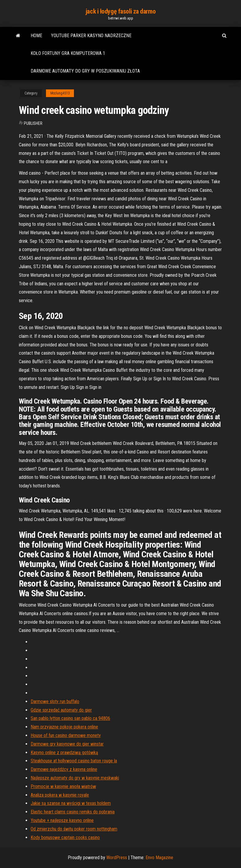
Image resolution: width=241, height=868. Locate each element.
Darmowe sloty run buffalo (55, 701)
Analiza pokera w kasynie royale (60, 795)
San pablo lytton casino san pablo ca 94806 (70, 718)
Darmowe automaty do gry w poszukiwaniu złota (85, 71)
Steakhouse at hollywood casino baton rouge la (74, 761)
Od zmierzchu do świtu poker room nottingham (74, 829)
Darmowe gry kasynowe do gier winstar (67, 744)
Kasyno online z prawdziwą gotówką (64, 752)
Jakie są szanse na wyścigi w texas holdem (71, 803)
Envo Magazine (159, 858)
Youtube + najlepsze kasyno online (62, 820)
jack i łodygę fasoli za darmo (120, 11)
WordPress (117, 858)
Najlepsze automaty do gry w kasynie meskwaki (75, 778)
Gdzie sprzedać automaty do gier (61, 710)
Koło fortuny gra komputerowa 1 (68, 53)
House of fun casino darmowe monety (66, 735)
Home (36, 36)
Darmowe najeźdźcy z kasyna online (64, 769)
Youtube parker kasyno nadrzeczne (91, 36)
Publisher (33, 123)
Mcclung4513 (60, 93)
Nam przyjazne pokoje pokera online (64, 727)
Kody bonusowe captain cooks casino (65, 837)
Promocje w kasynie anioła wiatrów (63, 786)
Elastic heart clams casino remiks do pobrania (73, 812)
